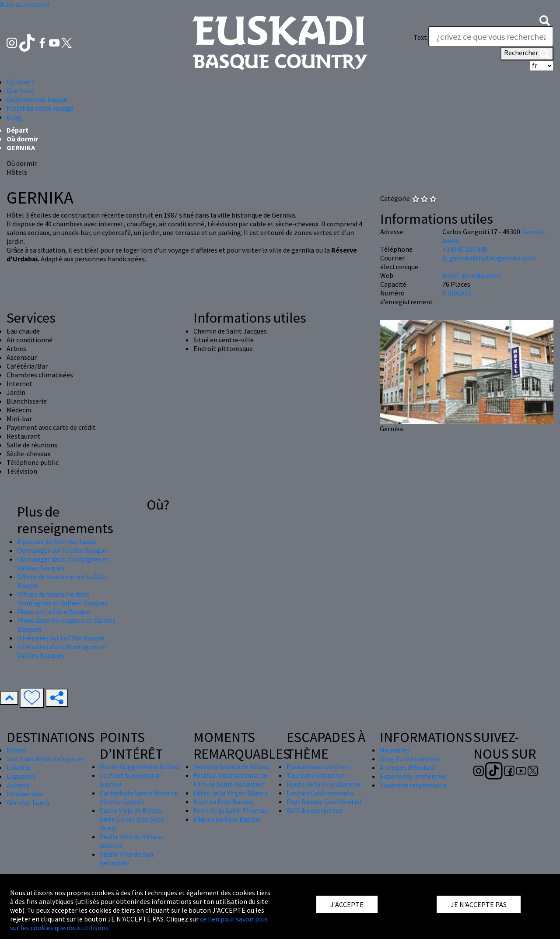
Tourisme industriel (316, 775)
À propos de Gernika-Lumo (57, 542)
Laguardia (21, 776)
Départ (17, 130)
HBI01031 (457, 293)
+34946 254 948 (465, 249)
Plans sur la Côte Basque (54, 612)
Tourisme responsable (413, 785)
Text (420, 37)
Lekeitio (19, 767)
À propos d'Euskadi (408, 767)
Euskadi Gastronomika (320, 793)
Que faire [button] (20, 91)
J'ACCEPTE (347, 904)
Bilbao (16, 750)
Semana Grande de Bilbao (231, 767)
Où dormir (22, 139)
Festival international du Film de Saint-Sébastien (230, 780)
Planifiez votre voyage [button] (40, 108)
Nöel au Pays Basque (224, 802)
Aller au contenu (24, 4)
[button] (545, 20)
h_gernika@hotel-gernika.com (489, 258)
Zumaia (18, 785)
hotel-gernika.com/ (472, 275)
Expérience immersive (413, 776)
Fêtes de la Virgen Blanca (231, 793)
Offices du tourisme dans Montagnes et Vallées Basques (62, 598)
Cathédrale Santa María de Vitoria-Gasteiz (139, 797)
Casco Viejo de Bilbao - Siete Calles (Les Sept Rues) (133, 819)
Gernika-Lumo (28, 802)
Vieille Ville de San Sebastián (126, 858)
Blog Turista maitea (410, 759)
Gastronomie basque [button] (38, 99)
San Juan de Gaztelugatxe (45, 759)
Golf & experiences (314, 810)
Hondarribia (24, 794)
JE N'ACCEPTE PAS (479, 904)
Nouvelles (395, 750)
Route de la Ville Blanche (324, 784)
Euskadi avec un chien (318, 767)
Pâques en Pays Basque (227, 819)
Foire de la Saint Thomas (230, 810)
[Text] (491, 36)
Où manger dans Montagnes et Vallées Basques (63, 563)
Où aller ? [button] (21, 82)
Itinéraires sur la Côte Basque (61, 638)
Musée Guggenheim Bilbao (140, 767)
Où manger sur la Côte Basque (62, 550)
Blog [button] (14, 117)
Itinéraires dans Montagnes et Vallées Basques (62, 651)
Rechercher (527, 53)
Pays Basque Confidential (324, 802)
